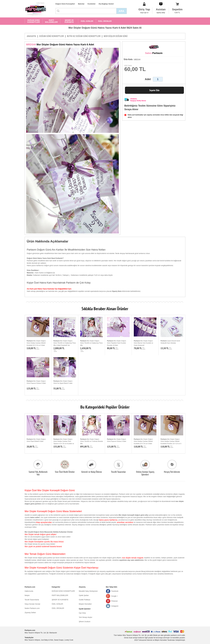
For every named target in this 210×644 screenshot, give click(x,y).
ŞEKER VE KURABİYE (69, 21)
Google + (115, 596)
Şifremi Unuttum (85, 622)
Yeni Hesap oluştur (85, 617)
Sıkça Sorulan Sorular (32, 604)
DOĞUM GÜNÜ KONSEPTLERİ (33, 21)
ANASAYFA (31, 36)
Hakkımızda (29, 591)
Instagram (115, 606)
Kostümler (92, 4)
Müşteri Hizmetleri (85, 604)
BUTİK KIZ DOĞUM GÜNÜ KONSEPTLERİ (84, 36)
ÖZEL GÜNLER (87, 21)
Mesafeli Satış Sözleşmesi (88, 591)
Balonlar (81, 4)
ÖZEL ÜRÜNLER (105, 21)
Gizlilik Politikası (85, 600)
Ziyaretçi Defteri (30, 613)
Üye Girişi (82, 613)
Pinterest (114, 601)
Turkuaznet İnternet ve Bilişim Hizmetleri (153, 640)
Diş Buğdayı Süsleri (106, 4)
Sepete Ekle (154, 90)
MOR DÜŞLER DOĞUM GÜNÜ (116, 36)
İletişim (27, 595)
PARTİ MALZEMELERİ (51, 21)
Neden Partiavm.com (32, 608)
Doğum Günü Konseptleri (65, 4)
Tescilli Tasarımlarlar (32, 600)
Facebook (115, 591)
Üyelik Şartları (84, 595)
